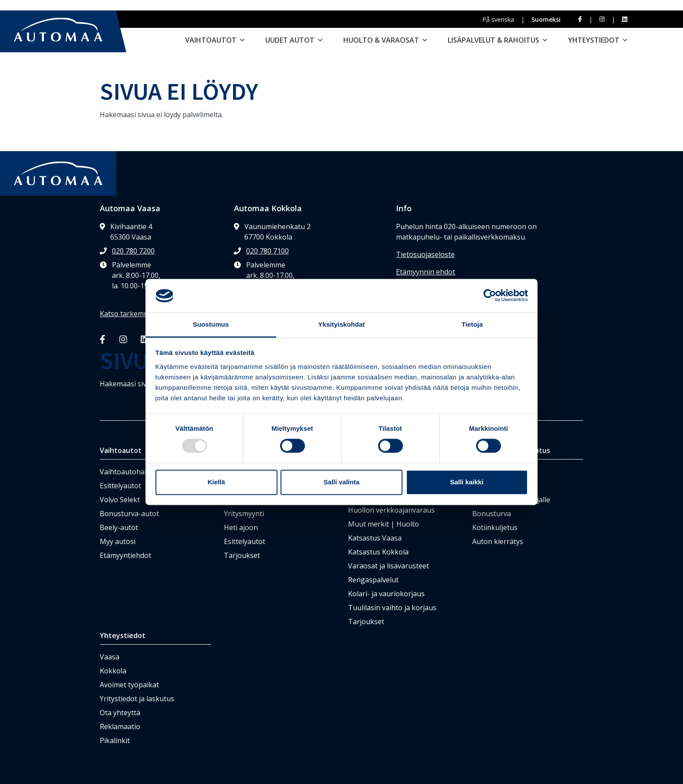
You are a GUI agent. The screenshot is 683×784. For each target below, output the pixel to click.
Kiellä (216, 482)
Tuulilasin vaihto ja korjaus (392, 608)
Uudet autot (294, 40)
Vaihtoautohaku (126, 472)
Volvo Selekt (120, 500)
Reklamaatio (120, 727)
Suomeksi (546, 19)
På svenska (498, 19)
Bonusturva (492, 514)
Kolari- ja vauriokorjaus (386, 594)
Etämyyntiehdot (125, 555)
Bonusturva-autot (129, 514)
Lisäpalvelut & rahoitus (497, 40)
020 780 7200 (133, 251)
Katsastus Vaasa (375, 538)
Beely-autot (119, 527)
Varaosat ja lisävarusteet (389, 566)
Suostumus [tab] (211, 324)
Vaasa (110, 657)
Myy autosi (118, 541)
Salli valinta (342, 482)
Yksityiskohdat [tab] (341, 324)
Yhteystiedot (598, 40)
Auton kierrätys (498, 541)
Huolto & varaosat (385, 40)
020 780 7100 (267, 251)
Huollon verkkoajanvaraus (391, 510)
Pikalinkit (115, 740)
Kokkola (113, 671)
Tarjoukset (242, 555)
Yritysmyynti (244, 514)
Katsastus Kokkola (378, 552)
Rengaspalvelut (373, 580)
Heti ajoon (241, 527)
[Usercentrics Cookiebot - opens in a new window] (490, 296)
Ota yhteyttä (120, 713)
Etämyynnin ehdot (426, 272)
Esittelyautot (120, 486)
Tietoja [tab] (472, 324)
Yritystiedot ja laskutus (137, 699)
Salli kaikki (467, 482)
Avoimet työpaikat (129, 685)
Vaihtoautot (215, 40)
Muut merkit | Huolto (384, 524)
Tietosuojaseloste (425, 254)
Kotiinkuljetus (495, 527)
